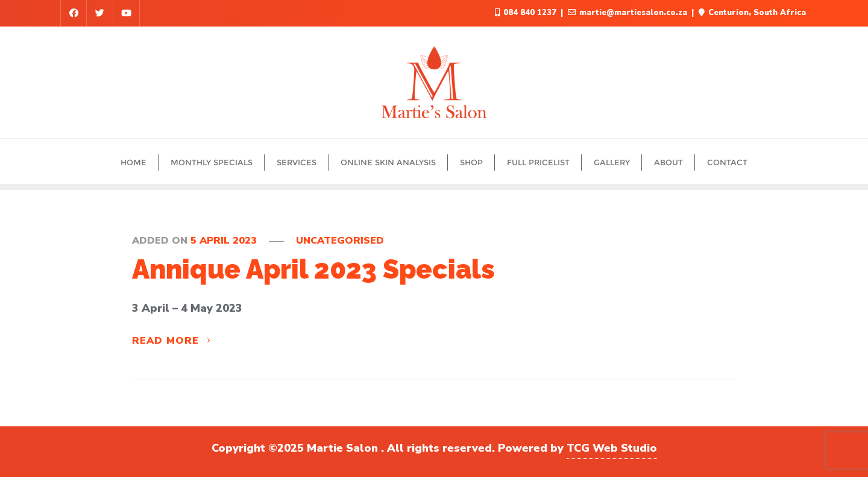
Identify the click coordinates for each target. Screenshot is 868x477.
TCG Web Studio (612, 448)
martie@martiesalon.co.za (629, 13)
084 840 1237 (527, 13)
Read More (172, 341)
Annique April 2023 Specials (313, 269)
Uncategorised (340, 241)
